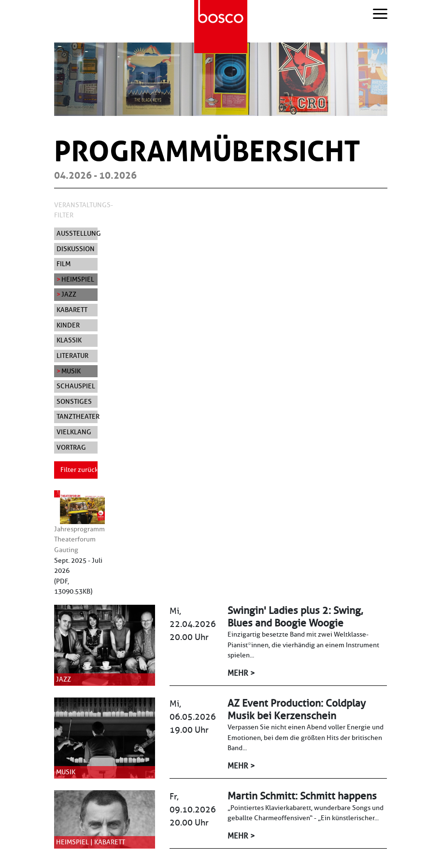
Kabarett (72, 310)
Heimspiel (78, 279)
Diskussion (76, 249)
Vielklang (74, 432)
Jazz (69, 294)
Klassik (69, 340)
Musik (71, 371)
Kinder (68, 325)
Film (64, 264)
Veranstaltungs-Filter (84, 210)
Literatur (72, 356)
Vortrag (71, 447)
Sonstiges (74, 401)
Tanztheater (77, 416)
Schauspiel (76, 386)
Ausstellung (77, 233)
